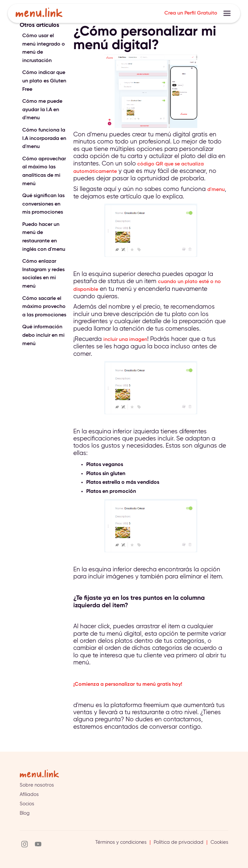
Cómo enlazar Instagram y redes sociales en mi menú (43, 274)
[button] (227, 13)
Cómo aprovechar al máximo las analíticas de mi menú (44, 171)
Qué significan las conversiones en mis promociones (43, 204)
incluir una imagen (125, 340)
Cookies (219, 842)
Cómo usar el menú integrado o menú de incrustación (44, 48)
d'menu (216, 190)
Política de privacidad (179, 842)
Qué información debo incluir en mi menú (43, 335)
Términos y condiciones (121, 842)
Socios (27, 804)
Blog (25, 813)
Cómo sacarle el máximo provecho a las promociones (44, 307)
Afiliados (29, 794)
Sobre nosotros (37, 785)
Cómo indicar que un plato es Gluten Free (44, 81)
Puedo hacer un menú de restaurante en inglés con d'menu (44, 237)
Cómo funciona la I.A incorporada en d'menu (44, 138)
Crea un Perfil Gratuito (191, 13)
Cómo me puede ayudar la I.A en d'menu (42, 110)
